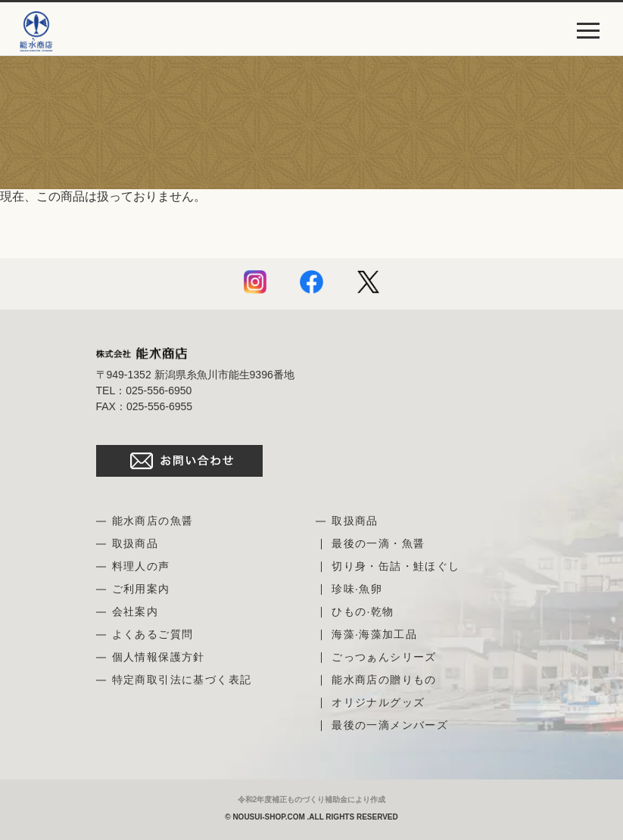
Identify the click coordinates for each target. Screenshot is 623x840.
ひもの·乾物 (363, 611)
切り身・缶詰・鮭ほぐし (396, 566)
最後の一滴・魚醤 (378, 543)
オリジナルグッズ (378, 702)
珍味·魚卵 (357, 589)
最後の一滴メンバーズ (390, 725)
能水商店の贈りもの (384, 680)
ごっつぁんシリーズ (384, 657)
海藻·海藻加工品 (374, 634)
